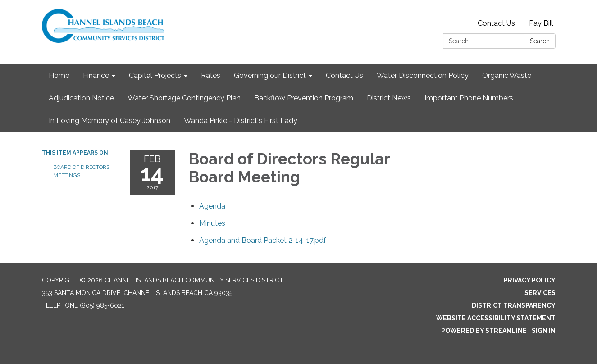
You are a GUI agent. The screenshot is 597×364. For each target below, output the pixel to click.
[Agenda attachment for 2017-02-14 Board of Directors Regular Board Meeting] (212, 206)
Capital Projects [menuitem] (155, 75)
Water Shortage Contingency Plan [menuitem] (184, 98)
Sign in (544, 331)
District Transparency (514, 305)
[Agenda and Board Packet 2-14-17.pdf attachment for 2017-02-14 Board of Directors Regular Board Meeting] (263, 240)
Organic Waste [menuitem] (507, 75)
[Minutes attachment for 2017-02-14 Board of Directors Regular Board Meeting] (212, 223)
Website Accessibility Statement (496, 318)
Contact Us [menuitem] (344, 75)
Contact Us (496, 23)
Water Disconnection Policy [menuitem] (423, 75)
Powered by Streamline (484, 331)
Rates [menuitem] (211, 75)
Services (540, 293)
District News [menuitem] (389, 98)
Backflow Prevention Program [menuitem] (304, 98)
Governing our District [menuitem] (270, 75)
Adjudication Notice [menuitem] (81, 98)
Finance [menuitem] (96, 75)
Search (540, 41)
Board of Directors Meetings (81, 171)
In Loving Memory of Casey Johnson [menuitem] (109, 121)
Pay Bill (541, 23)
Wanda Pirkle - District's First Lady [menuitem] (241, 121)
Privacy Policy (530, 280)
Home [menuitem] (59, 75)
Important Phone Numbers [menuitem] (469, 98)
